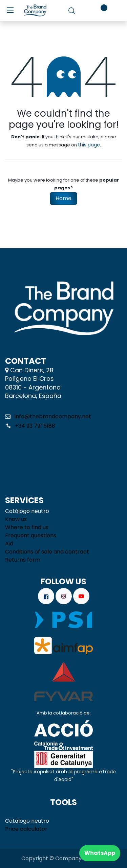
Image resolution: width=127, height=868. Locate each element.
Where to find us (27, 527)
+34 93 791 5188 (34, 426)
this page (89, 145)
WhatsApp (100, 853)
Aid (9, 544)
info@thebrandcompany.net (53, 416)
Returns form (23, 560)
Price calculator (26, 829)
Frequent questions (31, 535)
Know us (16, 519)
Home (63, 198)
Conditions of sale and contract (47, 552)
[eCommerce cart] (84, 10)
